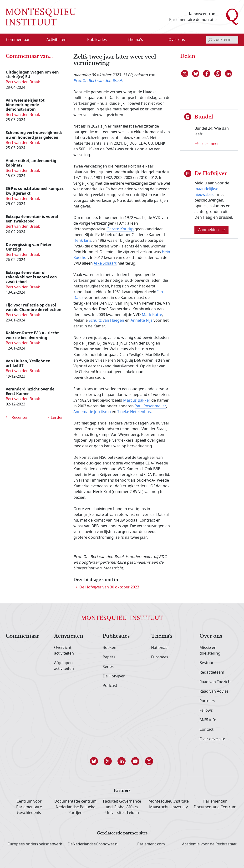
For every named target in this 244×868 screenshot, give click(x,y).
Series (108, 667)
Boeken (109, 648)
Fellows (206, 710)
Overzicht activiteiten (64, 651)
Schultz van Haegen (106, 321)
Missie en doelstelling (210, 651)
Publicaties (116, 636)
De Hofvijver (114, 676)
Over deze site (212, 739)
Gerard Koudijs (120, 229)
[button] (94, 761)
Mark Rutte (152, 315)
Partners (207, 701)
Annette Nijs (142, 321)
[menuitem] (21, 40)
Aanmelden (212, 230)
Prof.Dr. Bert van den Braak (98, 81)
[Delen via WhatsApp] (218, 74)
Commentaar (22, 636)
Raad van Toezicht (216, 682)
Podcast (110, 686)
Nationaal (160, 648)
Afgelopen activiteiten (64, 666)
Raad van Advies (214, 691)
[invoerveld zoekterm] (222, 40)
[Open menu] (72, 40)
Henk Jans (82, 241)
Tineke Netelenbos (134, 412)
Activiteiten (69, 636)
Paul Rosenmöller (150, 406)
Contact (206, 730)
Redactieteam (212, 672)
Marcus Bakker (137, 400)
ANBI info (208, 720)
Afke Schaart (105, 263)
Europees (160, 657)
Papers (109, 657)
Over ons (211, 636)
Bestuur (207, 663)
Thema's (162, 636)
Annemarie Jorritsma (92, 412)
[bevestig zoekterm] (210, 40)
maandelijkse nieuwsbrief (206, 192)
